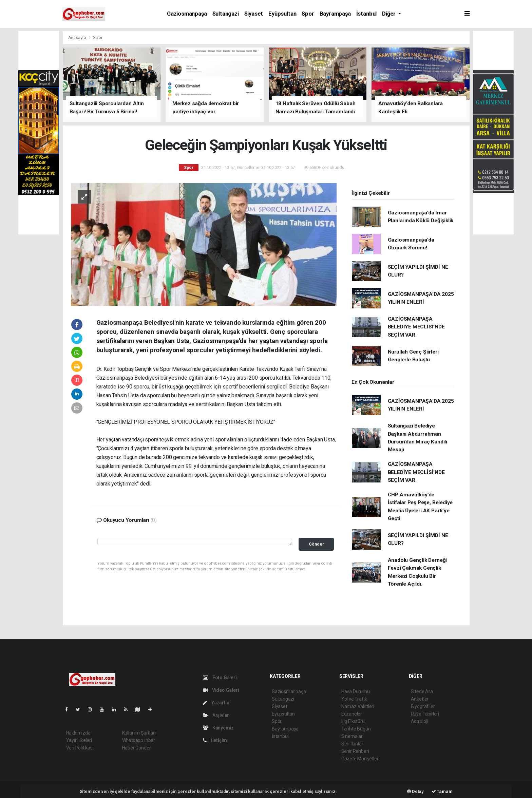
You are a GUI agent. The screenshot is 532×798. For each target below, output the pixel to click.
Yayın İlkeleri (79, 740)
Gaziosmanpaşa (187, 14)
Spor (308, 14)
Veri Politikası (80, 748)
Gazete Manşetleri (360, 759)
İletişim (215, 740)
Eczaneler (352, 714)
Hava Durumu (356, 691)
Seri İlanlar (352, 744)
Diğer (389, 14)
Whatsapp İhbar (139, 740)
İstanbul (366, 14)
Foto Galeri (220, 678)
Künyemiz (218, 728)
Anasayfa (78, 37)
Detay (415, 791)
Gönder (316, 544)
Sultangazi (226, 14)
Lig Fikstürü (353, 721)
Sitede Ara (422, 691)
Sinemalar (352, 736)
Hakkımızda (78, 733)
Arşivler (216, 715)
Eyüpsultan (282, 14)
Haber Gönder (137, 748)
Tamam (442, 791)
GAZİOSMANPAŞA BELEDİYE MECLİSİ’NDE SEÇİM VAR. (416, 327)
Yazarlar (216, 703)
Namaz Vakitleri (358, 706)
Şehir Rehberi (355, 751)
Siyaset (254, 14)
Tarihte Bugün (356, 729)
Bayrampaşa (335, 14)
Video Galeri (221, 690)
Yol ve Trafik (354, 699)
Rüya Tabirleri (425, 714)
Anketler (420, 699)
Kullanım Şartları (139, 733)
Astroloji (419, 721)
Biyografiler (423, 706)
